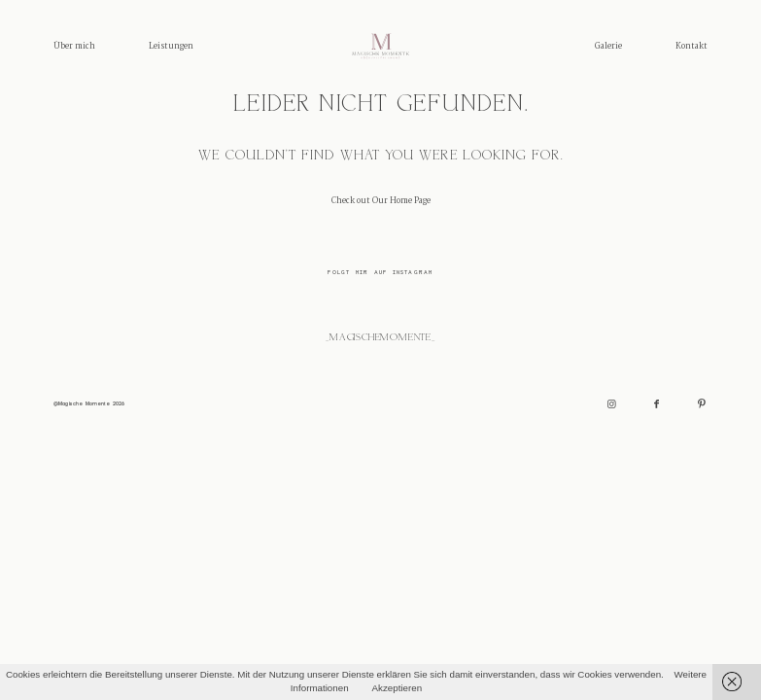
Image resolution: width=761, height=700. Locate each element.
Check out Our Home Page (381, 201)
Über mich (74, 46)
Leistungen (171, 46)
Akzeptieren (398, 688)
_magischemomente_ (380, 337)
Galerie (608, 46)
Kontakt (692, 46)
